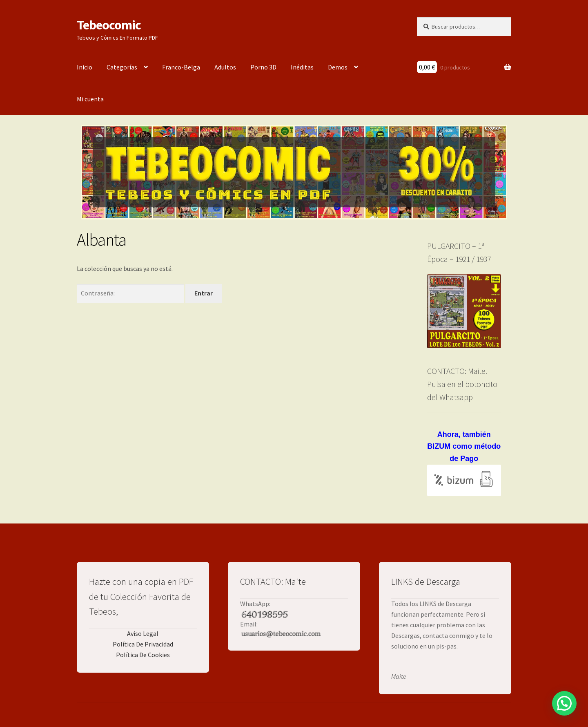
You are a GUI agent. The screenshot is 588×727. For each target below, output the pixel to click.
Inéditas (302, 67)
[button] (564, 703)
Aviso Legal (143, 633)
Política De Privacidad (143, 644)
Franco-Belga (181, 67)
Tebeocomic (109, 25)
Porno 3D (263, 67)
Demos (338, 67)
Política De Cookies (143, 655)
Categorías (122, 67)
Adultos (225, 67)
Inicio (85, 67)
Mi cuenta (90, 99)
